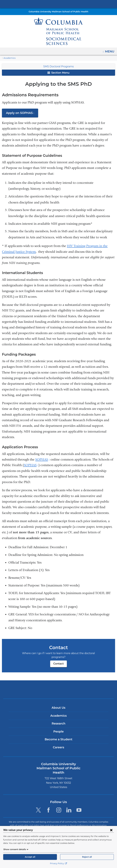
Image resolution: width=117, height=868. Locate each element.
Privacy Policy (58, 863)
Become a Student (58, 736)
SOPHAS (42, 460)
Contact (58, 660)
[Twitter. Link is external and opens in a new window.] (38, 802)
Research (58, 720)
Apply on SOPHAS (21, 114)
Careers (58, 744)
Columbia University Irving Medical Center (58, 4)
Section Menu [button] (58, 73)
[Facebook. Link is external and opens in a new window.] (48, 802)
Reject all (87, 857)
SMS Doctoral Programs (59, 66)
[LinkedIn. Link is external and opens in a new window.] (69, 802)
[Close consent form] (111, 830)
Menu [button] (110, 50)
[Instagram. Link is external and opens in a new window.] (59, 802)
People (58, 728)
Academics (9, 58)
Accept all (30, 857)
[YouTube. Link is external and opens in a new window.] (79, 802)
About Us (58, 704)
